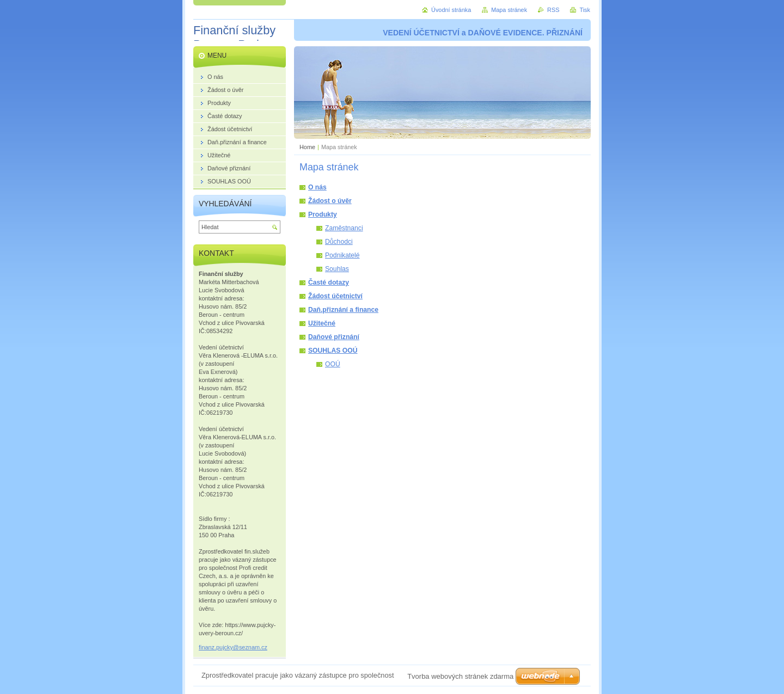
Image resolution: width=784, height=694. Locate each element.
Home (307, 147)
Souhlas (337, 269)
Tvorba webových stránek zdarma (460, 676)
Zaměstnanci (344, 228)
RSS (553, 10)
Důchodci (339, 242)
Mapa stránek (509, 10)
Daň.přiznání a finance (343, 310)
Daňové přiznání (334, 337)
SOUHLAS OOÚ (333, 351)
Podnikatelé (342, 255)
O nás (317, 187)
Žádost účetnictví (335, 296)
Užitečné (322, 323)
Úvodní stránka (451, 10)
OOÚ (333, 364)
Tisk (585, 10)
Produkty (323, 214)
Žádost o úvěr (330, 201)
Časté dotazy (329, 282)
